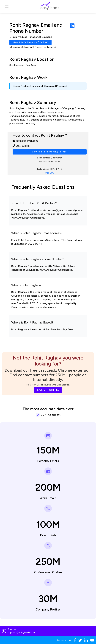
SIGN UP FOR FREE (48, 390)
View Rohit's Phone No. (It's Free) (30, 42)
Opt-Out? (50, 173)
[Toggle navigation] (7, 6)
